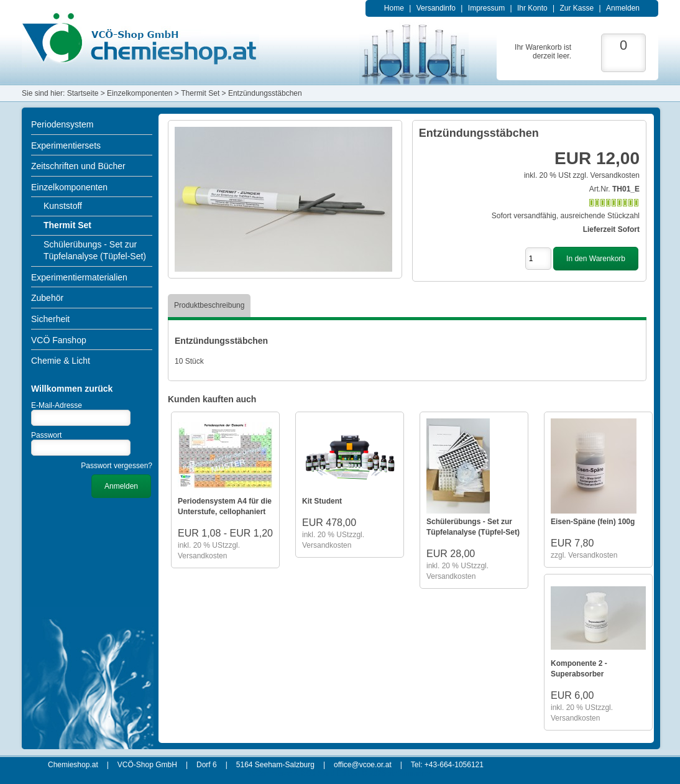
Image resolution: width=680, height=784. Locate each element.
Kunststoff (63, 206)
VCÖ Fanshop (59, 340)
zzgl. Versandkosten (606, 175)
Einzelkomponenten (69, 187)
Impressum (486, 8)
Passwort (46, 435)
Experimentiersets (66, 145)
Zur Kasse (577, 8)
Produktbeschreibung (209, 305)
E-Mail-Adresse (57, 405)
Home (394, 8)
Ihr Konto (532, 8)
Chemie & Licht (61, 361)
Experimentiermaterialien (79, 277)
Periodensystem (62, 124)
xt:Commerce (410, 773)
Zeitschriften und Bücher (78, 166)
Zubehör (47, 298)
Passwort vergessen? (117, 466)
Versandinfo (436, 8)
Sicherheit (50, 319)
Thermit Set (67, 225)
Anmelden (623, 8)
